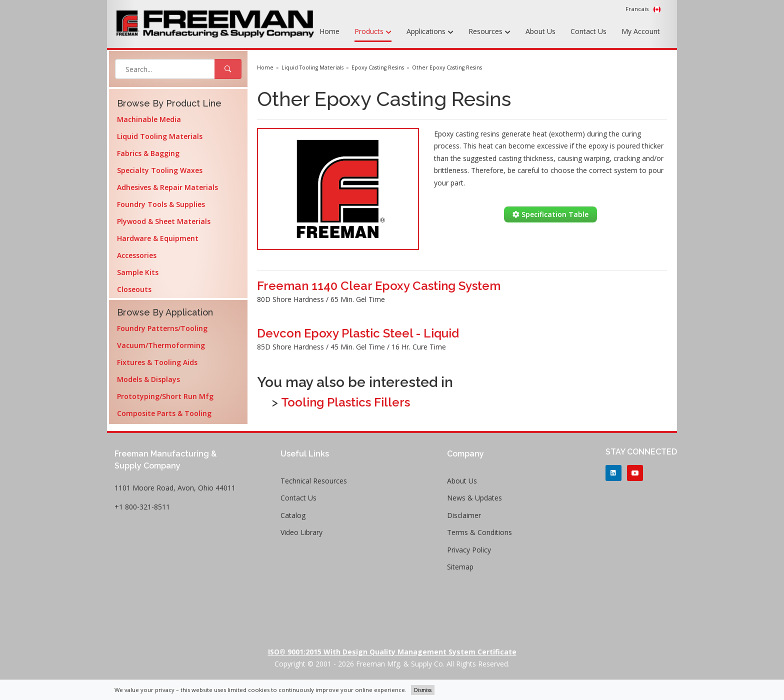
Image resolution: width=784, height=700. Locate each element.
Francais (643, 9)
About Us (540, 31)
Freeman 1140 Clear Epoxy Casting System (379, 286)
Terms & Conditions (479, 532)
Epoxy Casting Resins (378, 67)
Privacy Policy (469, 550)
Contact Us (588, 31)
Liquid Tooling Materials (160, 136)
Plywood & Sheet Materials (164, 221)
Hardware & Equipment (158, 238)
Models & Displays (148, 379)
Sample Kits (138, 272)
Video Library (301, 532)
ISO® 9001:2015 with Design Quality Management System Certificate (392, 652)
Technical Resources (314, 481)
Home (329, 31)
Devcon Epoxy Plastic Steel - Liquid (358, 333)
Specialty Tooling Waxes (160, 170)
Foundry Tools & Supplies (161, 204)
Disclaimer (464, 515)
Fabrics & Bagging (148, 153)
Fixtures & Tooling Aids (157, 362)
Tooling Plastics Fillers (345, 402)
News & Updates (474, 498)
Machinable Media (149, 119)
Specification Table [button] (550, 214)
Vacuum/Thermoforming (161, 345)
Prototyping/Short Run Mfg (165, 396)
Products (373, 32)
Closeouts (134, 289)
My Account (641, 31)
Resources (489, 32)
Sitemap (460, 567)
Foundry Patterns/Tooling (162, 328)
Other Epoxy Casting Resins (447, 67)
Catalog (293, 515)
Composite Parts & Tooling (164, 413)
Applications (430, 32)
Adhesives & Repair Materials (167, 187)
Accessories (137, 255)
